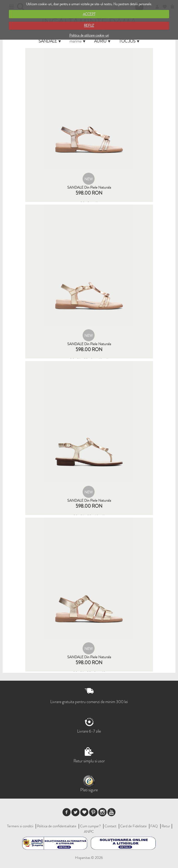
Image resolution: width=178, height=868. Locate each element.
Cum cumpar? (90, 826)
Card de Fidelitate (133, 826)
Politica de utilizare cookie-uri (89, 35)
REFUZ (89, 25)
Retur (166, 826)
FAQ (154, 826)
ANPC (89, 831)
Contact (111, 826)
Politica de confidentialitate (57, 826)
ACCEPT (89, 14)
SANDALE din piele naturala (89, 187)
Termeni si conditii (20, 826)
